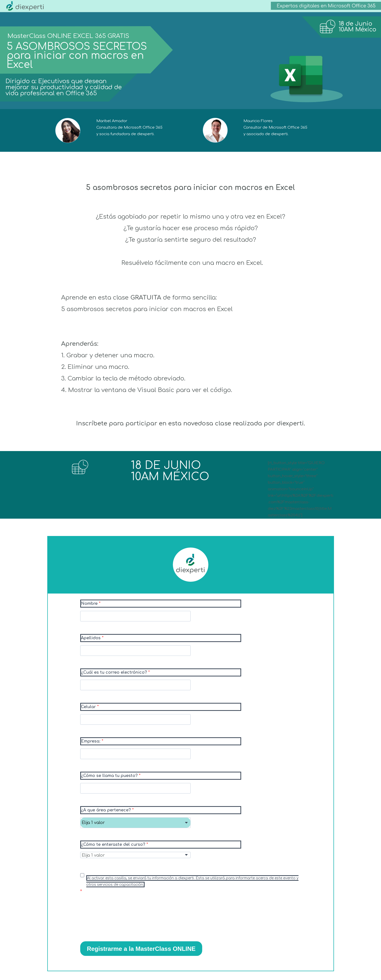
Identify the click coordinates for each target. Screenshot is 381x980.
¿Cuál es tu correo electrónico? (115, 672)
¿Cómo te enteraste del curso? (114, 845)
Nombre (90, 604)
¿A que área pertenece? (107, 810)
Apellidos (91, 638)
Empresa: (91, 741)
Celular (89, 707)
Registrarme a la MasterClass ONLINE (141, 949)
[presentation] (118, 919)
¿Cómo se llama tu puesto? (110, 776)
